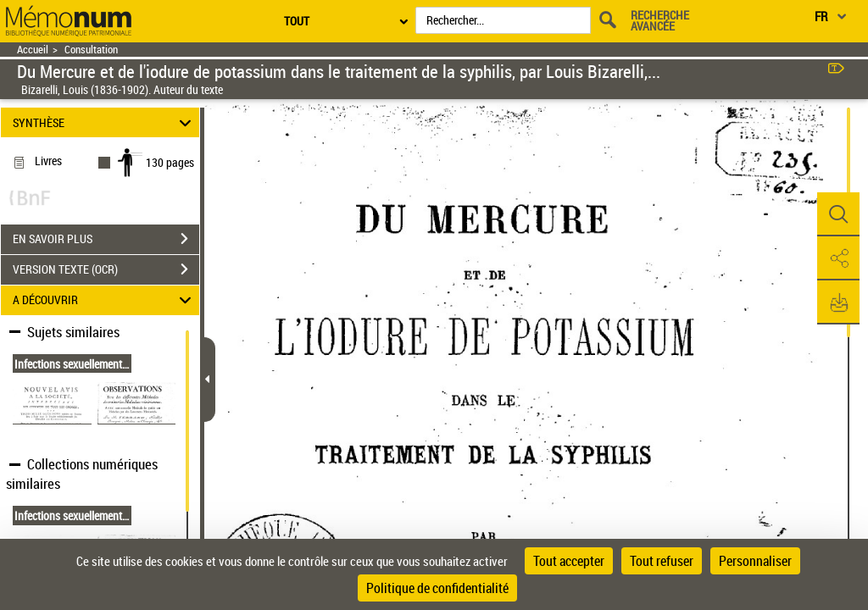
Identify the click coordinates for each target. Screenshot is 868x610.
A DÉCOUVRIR (105, 300)
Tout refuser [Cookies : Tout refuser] (662, 561)
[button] (838, 214)
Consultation (91, 50)
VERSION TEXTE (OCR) (106, 269)
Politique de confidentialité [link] (437, 588)
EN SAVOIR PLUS (106, 239)
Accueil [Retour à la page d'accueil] (33, 50)
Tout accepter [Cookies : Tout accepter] (569, 561)
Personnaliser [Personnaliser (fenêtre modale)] (755, 561)
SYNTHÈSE (105, 122)
